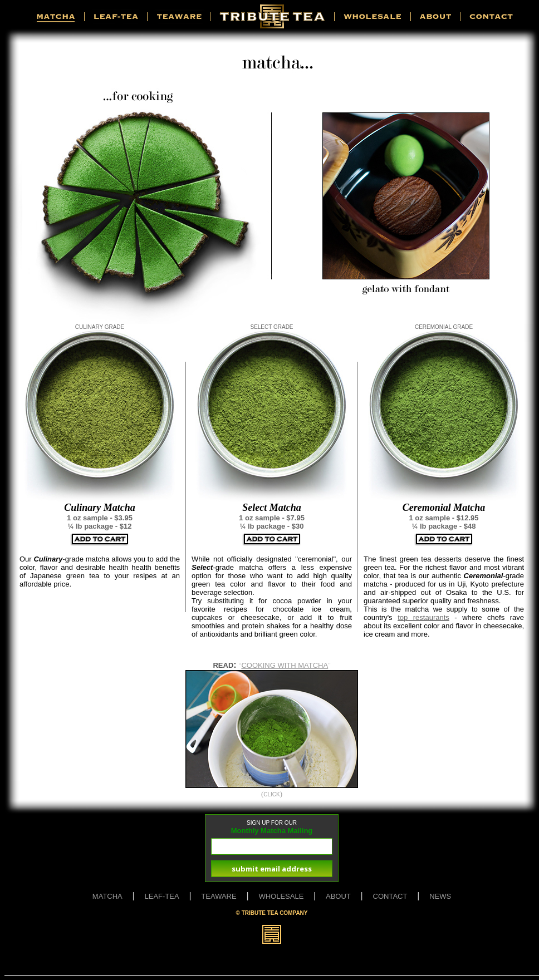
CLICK (271, 794)
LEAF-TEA (162, 896)
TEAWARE (219, 896)
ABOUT (338, 896)
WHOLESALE (281, 896)
